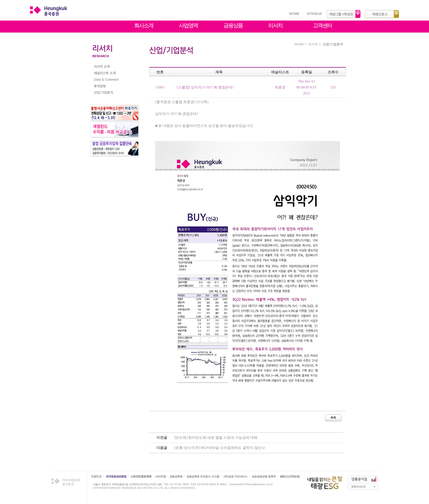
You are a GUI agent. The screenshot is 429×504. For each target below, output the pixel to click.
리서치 (275, 26)
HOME (294, 14)
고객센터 (322, 26)
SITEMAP (314, 14)
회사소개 (144, 26)
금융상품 (233, 26)
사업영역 (188, 26)
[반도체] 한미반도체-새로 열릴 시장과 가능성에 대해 (216, 438)
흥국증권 (67, 482)
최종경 (280, 87)
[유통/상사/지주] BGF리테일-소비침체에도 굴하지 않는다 (220, 448)
